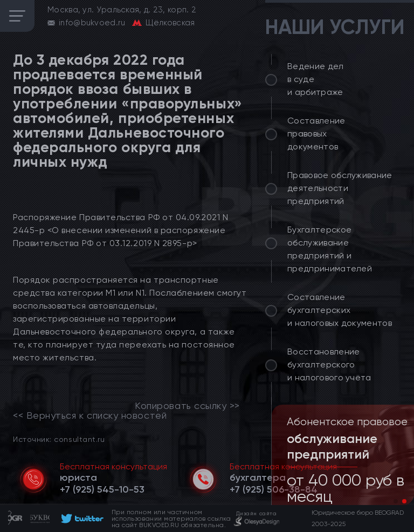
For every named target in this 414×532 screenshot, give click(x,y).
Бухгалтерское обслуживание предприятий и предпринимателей (330, 249)
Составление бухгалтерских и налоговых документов (340, 310)
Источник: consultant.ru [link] (59, 439)
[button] (396, 501)
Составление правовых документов (316, 134)
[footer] (81, 519)
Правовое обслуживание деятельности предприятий (340, 188)
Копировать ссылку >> (187, 406)
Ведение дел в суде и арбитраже (316, 79)
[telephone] (102, 489)
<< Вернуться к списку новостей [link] (90, 415)
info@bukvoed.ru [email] (92, 23)
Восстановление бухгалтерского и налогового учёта (329, 364)
